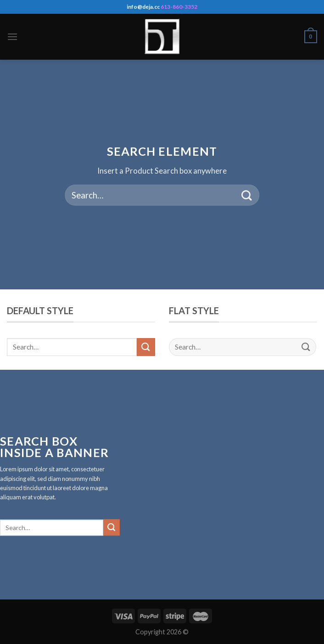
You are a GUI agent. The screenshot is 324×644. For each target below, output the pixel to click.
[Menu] (12, 37)
